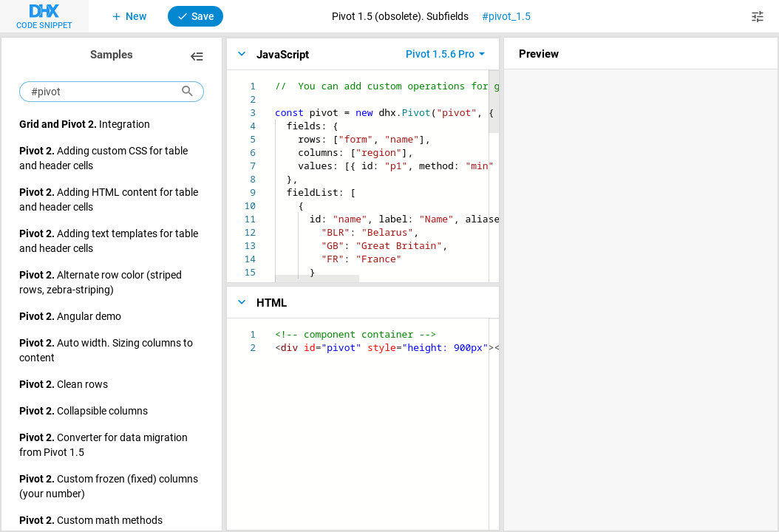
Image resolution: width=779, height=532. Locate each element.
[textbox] (275, 79)
